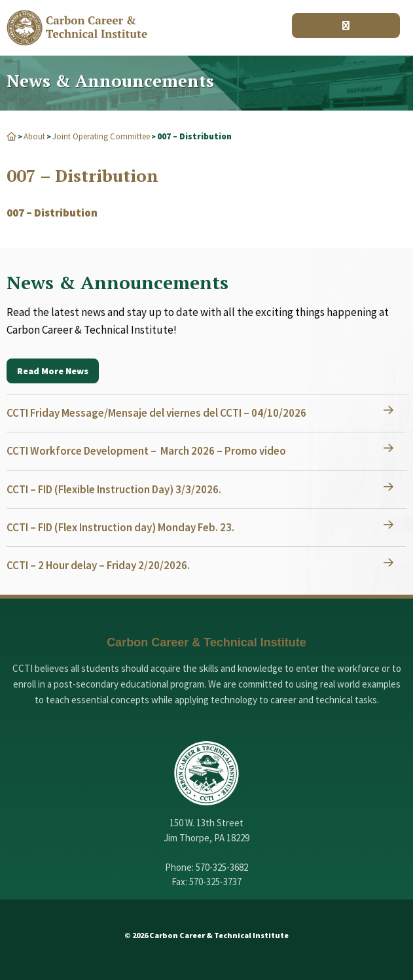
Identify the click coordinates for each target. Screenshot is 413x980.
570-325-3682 (222, 867)
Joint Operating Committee (101, 136)
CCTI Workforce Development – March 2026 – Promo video (146, 451)
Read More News (53, 371)
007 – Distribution (52, 213)
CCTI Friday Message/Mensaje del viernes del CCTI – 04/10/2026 (156, 413)
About (34, 136)
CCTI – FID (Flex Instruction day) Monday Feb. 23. (120, 527)
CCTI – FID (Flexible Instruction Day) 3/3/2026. (114, 489)
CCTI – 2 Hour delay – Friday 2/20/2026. (98, 565)
